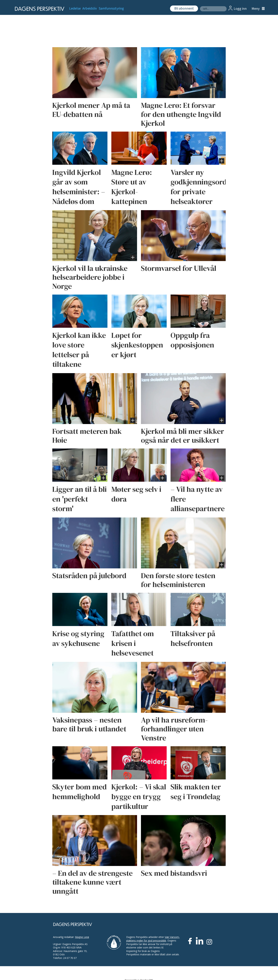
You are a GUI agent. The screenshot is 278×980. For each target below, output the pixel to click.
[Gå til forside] (38, 9)
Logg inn (240, 9)
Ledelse (75, 9)
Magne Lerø (82, 937)
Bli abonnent (184, 9)
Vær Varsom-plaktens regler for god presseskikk (153, 939)
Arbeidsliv (90, 9)
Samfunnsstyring (111, 9)
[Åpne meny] (257, 9)
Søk (200, 6)
